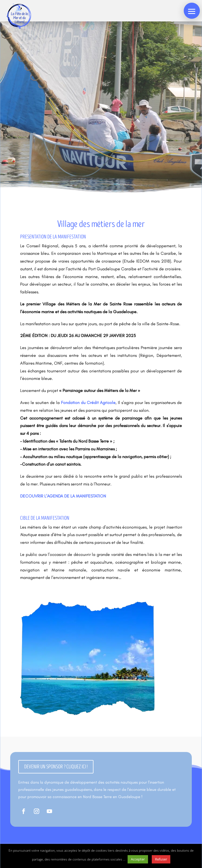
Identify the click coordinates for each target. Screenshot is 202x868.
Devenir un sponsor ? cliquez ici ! (56, 767)
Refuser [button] (161, 859)
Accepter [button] (138, 859)
